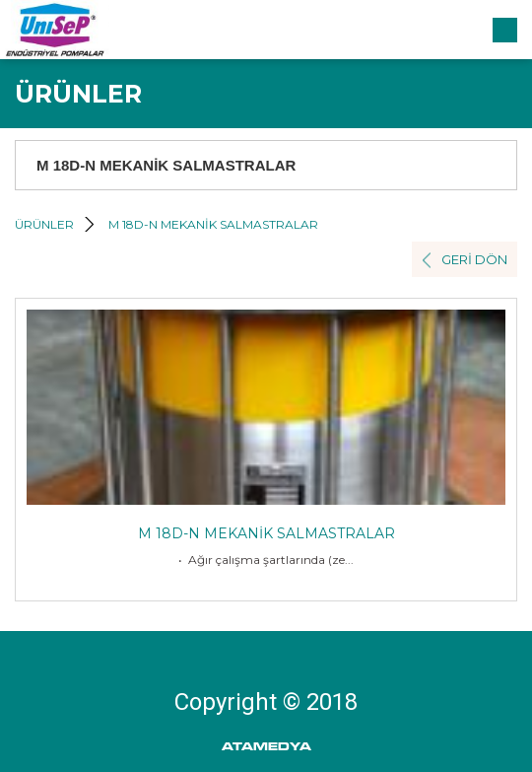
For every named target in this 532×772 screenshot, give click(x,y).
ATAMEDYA (266, 747)
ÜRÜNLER (44, 224)
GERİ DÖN (474, 259)
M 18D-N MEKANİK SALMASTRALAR (213, 224)
